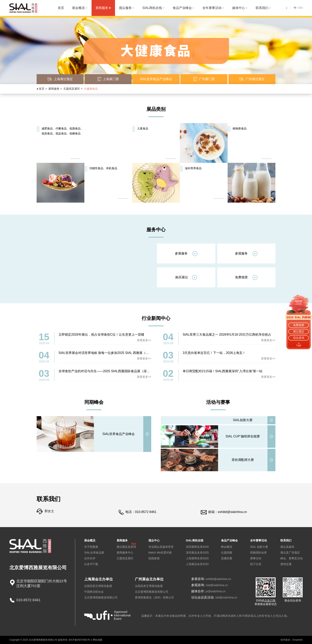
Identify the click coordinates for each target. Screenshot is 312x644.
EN (301, 8)
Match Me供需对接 (160, 553)
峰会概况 (227, 547)
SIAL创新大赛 (243, 420)
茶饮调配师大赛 (243, 460)
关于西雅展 (91, 547)
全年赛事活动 (212, 8)
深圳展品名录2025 (197, 553)
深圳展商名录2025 (197, 547)
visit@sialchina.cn (217, 585)
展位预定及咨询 (126, 547)
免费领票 (246, 277)
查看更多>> (144, 340)
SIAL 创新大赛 (259, 547)
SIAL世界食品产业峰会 (119, 434)
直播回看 (227, 558)
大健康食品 (91, 89)
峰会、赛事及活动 (292, 558)
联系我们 (262, 8)
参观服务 (246, 254)
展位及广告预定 (290, 553)
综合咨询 (299, 338)
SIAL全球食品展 (94, 553)
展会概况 (78, 8)
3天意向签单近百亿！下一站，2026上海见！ (214, 353)
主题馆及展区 (72, 89)
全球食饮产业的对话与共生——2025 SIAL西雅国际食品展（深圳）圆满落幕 (112, 371)
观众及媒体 (287, 547)
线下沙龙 (256, 564)
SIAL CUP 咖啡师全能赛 (243, 436)
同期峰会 (94, 402)
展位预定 (299, 331)
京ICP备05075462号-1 (80, 640)
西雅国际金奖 (258, 553)
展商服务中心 (125, 553)
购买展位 (186, 277)
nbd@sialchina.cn (226, 597)
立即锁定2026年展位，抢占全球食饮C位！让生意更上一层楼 (101, 335)
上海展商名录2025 (197, 558)
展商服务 (102, 8)
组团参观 (154, 558)
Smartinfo (298, 640)
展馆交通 (286, 564)
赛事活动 (256, 558)
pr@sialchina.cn (215, 591)
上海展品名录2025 (197, 564)
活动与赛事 (218, 402)
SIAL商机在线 (152, 8)
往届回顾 (227, 553)
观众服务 (125, 8)
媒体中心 (239, 8)
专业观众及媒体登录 (161, 547)
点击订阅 (270, 600)
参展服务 (186, 254)
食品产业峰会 (182, 8)
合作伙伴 (90, 558)
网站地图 (97, 640)
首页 (61, 8)
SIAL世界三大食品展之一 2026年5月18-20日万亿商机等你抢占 (227, 335)
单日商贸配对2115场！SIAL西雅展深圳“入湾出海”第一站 (223, 371)
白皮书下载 (91, 564)
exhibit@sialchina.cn (232, 512)
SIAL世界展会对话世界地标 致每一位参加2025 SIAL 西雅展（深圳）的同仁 (112, 353)
